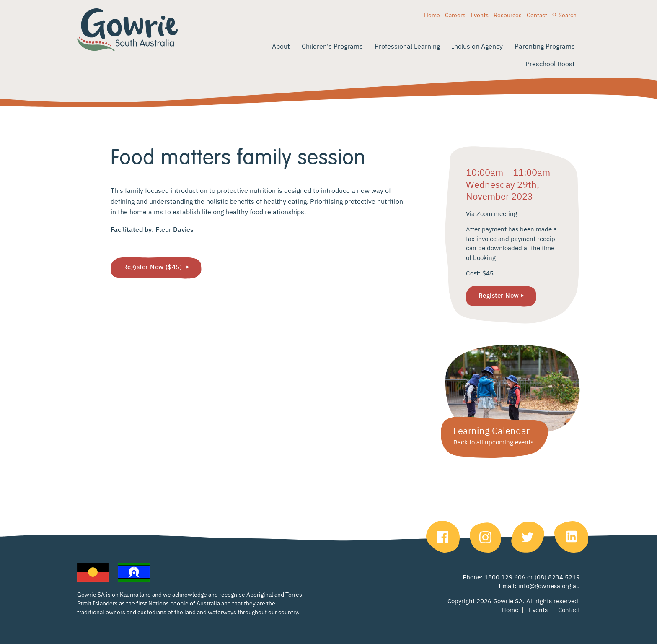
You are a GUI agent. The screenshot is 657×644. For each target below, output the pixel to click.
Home (432, 16)
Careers (455, 16)
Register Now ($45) (154, 267)
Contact (537, 16)
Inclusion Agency (477, 47)
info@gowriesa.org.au (549, 586)
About (281, 47)
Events (480, 16)
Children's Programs (332, 47)
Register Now (499, 296)
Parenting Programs (545, 47)
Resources (508, 16)
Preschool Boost (550, 65)
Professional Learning (407, 47)
